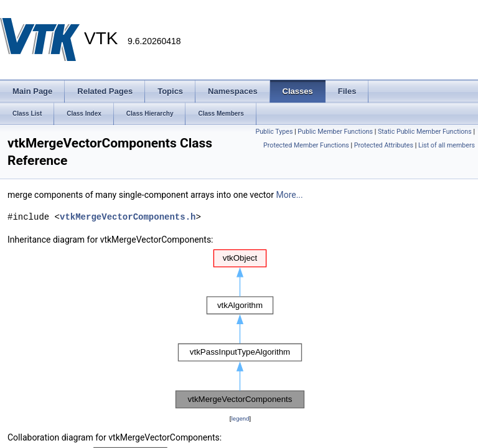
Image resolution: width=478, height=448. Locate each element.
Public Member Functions (335, 132)
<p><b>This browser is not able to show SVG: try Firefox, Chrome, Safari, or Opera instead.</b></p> (240, 329)
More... (289, 195)
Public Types (274, 132)
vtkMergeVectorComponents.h (128, 217)
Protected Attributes (384, 145)
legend (240, 418)
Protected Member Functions (306, 145)
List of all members (447, 145)
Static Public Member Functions (425, 132)
